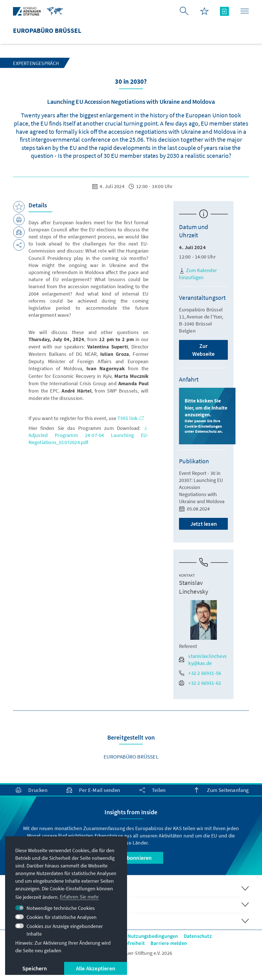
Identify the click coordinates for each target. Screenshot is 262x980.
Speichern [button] (35, 968)
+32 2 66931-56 (200, 673)
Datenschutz (198, 936)
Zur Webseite (204, 350)
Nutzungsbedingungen (153, 936)
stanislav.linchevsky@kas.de (203, 660)
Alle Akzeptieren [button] (96, 968)
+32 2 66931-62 (200, 683)
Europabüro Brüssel (131, 757)
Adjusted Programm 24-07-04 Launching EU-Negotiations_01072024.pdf (89, 435)
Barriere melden (169, 943)
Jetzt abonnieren (131, 858)
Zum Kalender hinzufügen (198, 274)
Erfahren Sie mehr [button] (79, 897)
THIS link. (131, 418)
